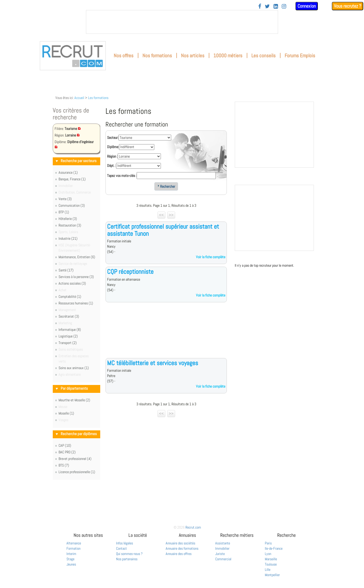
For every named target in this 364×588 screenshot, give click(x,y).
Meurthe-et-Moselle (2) (74, 400)
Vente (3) (65, 199)
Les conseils (264, 56)
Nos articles (193, 56)
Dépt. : (112, 166)
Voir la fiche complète (211, 257)
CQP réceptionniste (130, 272)
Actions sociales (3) (72, 283)
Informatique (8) (70, 330)
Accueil (79, 98)
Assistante (223, 543)
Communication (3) (72, 205)
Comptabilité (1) (70, 297)
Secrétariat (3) (69, 316)
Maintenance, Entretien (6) (77, 257)
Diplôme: (113, 147)
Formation (73, 548)
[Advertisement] (166, 334)
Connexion (307, 6)
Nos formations (157, 56)
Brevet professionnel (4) (75, 459)
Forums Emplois (300, 56)
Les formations (98, 98)
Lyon (268, 554)
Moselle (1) (66, 413)
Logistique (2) (68, 336)
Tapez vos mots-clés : (122, 176)
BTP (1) (64, 212)
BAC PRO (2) (67, 452)
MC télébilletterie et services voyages (153, 363)
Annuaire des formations (182, 548)
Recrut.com (193, 527)
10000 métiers (228, 56)
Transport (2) (68, 343)
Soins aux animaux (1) (74, 368)
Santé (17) (66, 270)
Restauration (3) (70, 225)
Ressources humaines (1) (76, 303)
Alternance (74, 543)
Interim (71, 554)
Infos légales (124, 543)
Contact (121, 548)
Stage (70, 559)
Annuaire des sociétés (180, 543)
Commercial (223, 559)
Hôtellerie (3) (68, 219)
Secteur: (113, 138)
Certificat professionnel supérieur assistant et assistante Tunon (163, 230)
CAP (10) (65, 445)
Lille (268, 570)
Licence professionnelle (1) (77, 472)
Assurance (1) (68, 172)
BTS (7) (64, 465)
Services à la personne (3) (76, 277)
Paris (268, 543)
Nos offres (124, 56)
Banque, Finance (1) (72, 179)
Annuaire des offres (179, 554)
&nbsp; (182, 22)
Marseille (271, 559)
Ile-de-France (274, 548)
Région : (112, 156)
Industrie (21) (68, 238)
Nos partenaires (127, 559)
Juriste (220, 554)
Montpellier (272, 575)
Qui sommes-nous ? (129, 554)
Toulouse (271, 564)
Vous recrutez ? (348, 6)
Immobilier (222, 548)
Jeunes (71, 564)
